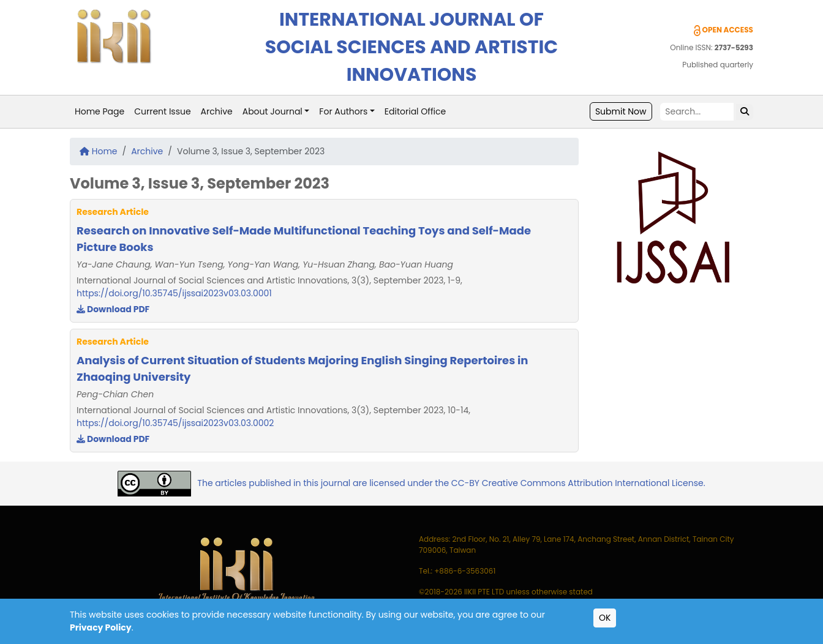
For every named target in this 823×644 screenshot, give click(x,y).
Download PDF (113, 309)
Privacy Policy (101, 627)
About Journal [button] (272, 111)
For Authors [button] (343, 111)
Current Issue (162, 111)
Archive (217, 111)
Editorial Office (415, 111)
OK (605, 618)
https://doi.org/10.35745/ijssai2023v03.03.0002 (175, 423)
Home (99, 151)
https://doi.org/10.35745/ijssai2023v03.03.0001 (174, 293)
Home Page (100, 111)
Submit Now (621, 111)
